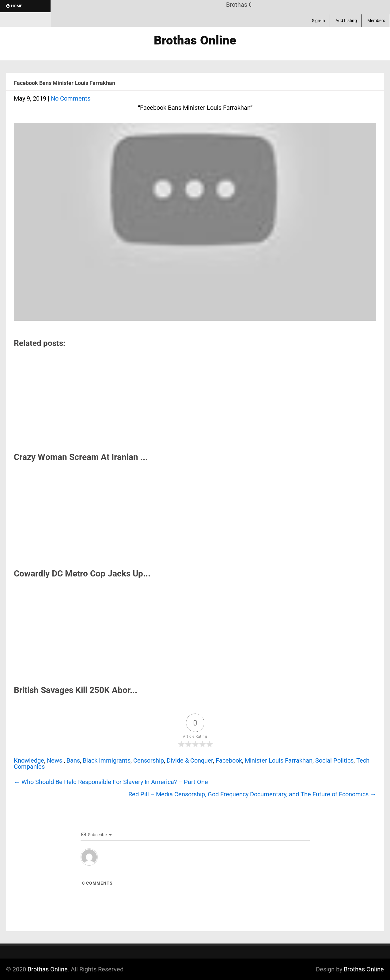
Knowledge (29, 760)
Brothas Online (48, 969)
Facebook (229, 760)
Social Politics (334, 760)
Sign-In (318, 21)
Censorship (149, 760)
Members (376, 21)
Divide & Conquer (190, 760)
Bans (73, 760)
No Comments (71, 98)
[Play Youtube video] (195, 225)
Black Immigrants (107, 760)
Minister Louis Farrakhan (279, 760)
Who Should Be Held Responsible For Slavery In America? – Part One (111, 782)
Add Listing (346, 21)
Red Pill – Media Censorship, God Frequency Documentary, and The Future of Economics (252, 794)
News (55, 760)
